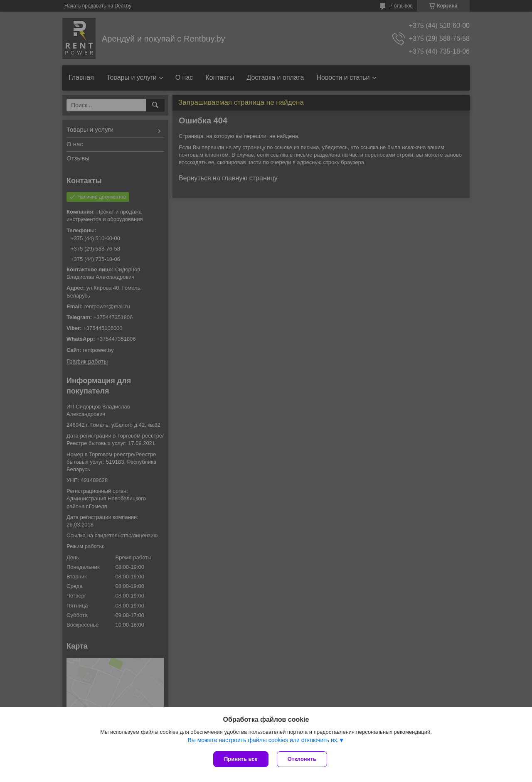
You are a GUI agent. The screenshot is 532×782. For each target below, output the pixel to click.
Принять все (241, 759)
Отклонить (302, 759)
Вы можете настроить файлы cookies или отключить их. (263, 740)
